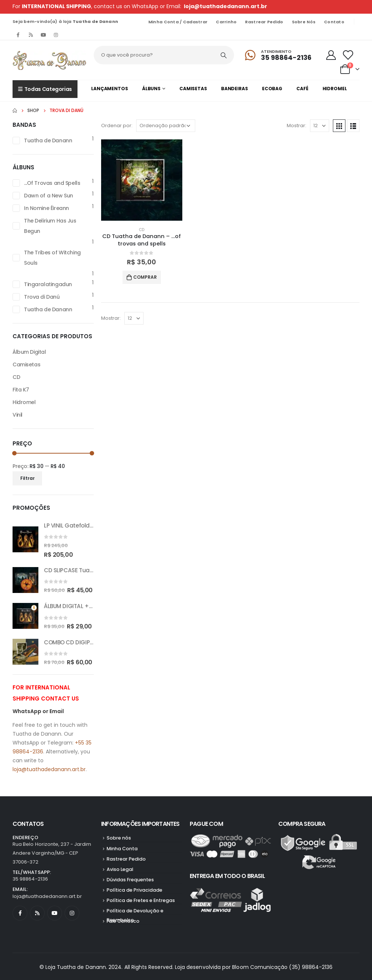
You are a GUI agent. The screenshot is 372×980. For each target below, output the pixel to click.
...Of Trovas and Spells (52, 183)
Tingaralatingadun (48, 284)
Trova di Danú (42, 297)
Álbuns (151, 89)
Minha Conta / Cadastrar (178, 22)
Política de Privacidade (135, 890)
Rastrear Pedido (264, 22)
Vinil (18, 415)
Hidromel (335, 89)
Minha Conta (122, 849)
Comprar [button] (145, 277)
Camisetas (193, 89)
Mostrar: (297, 126)
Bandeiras (235, 89)
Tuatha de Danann (48, 140)
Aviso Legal (120, 869)
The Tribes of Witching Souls (52, 258)
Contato (334, 22)
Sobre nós (304, 22)
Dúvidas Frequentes (130, 880)
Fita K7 (21, 390)
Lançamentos (110, 89)
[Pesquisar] (224, 55)
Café (302, 89)
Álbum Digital (29, 352)
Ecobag (272, 89)
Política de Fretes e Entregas (141, 900)
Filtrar (27, 478)
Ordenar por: (117, 126)
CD (142, 230)
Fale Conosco (123, 921)
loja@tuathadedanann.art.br (225, 6)
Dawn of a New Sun (49, 196)
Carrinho (226, 22)
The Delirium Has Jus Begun (50, 226)
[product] (142, 180)
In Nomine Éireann (46, 208)
